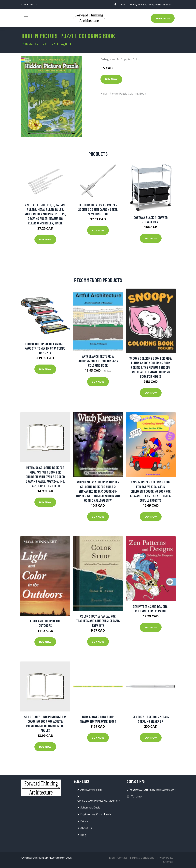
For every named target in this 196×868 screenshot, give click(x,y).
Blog (83, 835)
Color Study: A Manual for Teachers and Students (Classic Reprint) (98, 621)
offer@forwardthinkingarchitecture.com (151, 4)
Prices (84, 821)
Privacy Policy (165, 858)
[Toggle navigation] (26, 18)
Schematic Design (91, 807)
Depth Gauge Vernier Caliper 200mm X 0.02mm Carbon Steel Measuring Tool (98, 209)
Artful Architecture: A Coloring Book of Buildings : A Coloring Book (98, 361)
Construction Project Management (99, 801)
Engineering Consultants (96, 814)
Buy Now (111, 79)
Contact (122, 858)
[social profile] (36, 4)
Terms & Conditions (142, 858)
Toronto (122, 4)
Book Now (163, 18)
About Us (86, 828)
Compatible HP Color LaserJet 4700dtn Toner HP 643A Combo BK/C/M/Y (45, 348)
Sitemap (168, 862)
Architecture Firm (91, 790)
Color (136, 59)
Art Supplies (124, 59)
